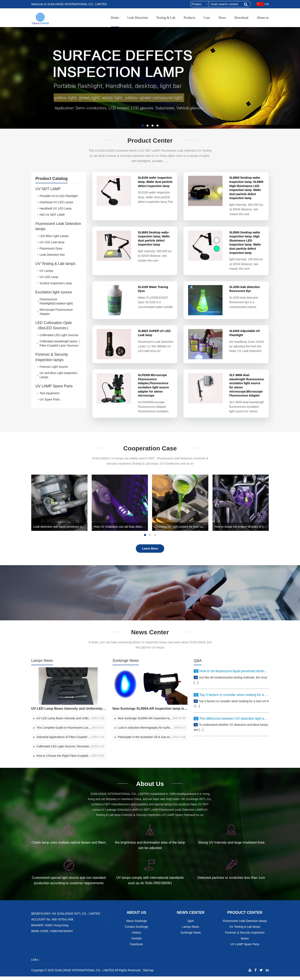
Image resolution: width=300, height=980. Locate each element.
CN (263, 4)
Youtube (137, 942)
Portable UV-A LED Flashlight (59, 196)
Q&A (198, 664)
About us (263, 18)
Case (207, 18)
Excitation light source (54, 292)
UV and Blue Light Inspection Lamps (58, 375)
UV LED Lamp (49, 277)
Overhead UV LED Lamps (56, 202)
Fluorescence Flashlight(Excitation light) (56, 301)
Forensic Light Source (54, 367)
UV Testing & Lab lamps (55, 264)
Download (241, 18)
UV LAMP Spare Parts (54, 386)
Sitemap (148, 974)
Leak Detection (137, 18)
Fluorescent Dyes (51, 248)
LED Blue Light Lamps (54, 236)
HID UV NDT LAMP (52, 215)
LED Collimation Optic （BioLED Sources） (54, 325)
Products (190, 18)
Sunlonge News (126, 664)
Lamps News (42, 664)
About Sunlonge (136, 924)
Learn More (150, 552)
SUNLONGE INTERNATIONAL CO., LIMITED (84, 974)
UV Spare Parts (50, 399)
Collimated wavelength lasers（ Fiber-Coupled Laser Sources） (60, 343)
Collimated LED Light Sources (59, 335)
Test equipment (49, 393)
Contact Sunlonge (136, 930)
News (222, 18)
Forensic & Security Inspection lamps (52, 357)
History (136, 936)
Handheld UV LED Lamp (56, 208)
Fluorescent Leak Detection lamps (58, 226)
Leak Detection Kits (52, 255)
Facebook (136, 948)
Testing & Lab (166, 18)
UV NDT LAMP (48, 189)
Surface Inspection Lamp (56, 283)
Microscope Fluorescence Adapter (56, 312)
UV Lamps (46, 271)
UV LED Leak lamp (52, 242)
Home (115, 18)
